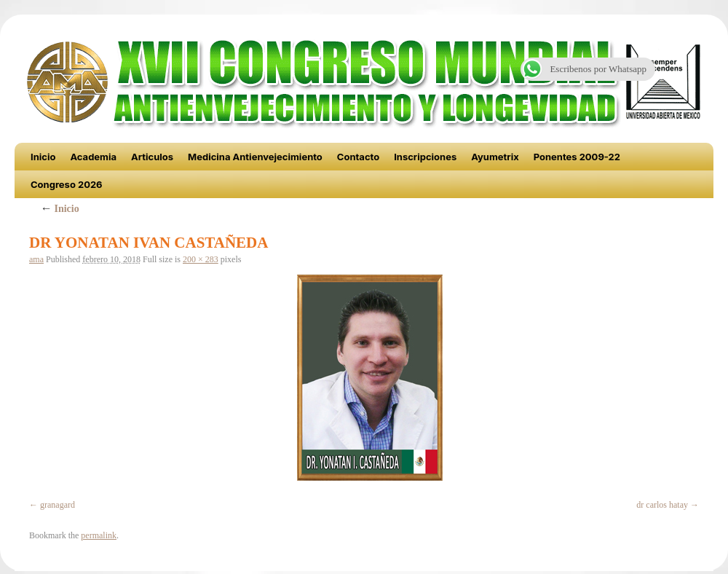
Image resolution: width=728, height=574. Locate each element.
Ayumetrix (495, 157)
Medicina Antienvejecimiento (255, 157)
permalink (99, 535)
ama (36, 259)
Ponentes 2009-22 (577, 157)
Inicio (43, 157)
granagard (58, 505)
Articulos (152, 157)
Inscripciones (425, 157)
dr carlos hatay (662, 505)
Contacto (358, 157)
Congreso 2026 (67, 184)
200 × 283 (201, 259)
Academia (93, 157)
